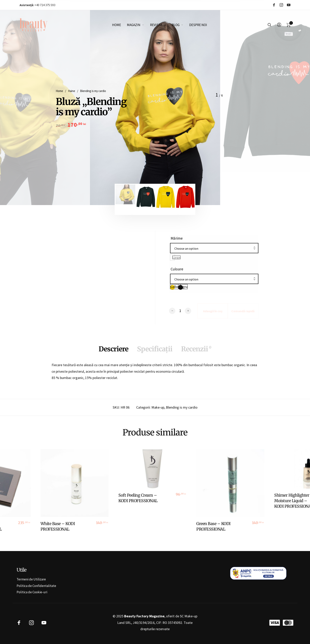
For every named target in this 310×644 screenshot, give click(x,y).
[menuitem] (120, 25)
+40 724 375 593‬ (37, 5)
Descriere (113, 352)
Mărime (177, 238)
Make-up (158, 410)
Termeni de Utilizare (31, 579)
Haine (72, 91)
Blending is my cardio (93, 91)
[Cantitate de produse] (180, 311)
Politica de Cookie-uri (32, 592)
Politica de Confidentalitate (36, 586)
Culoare (177, 269)
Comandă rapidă (243, 311)
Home (59, 91)
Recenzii (196, 352)
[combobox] (214, 248)
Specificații (155, 352)
